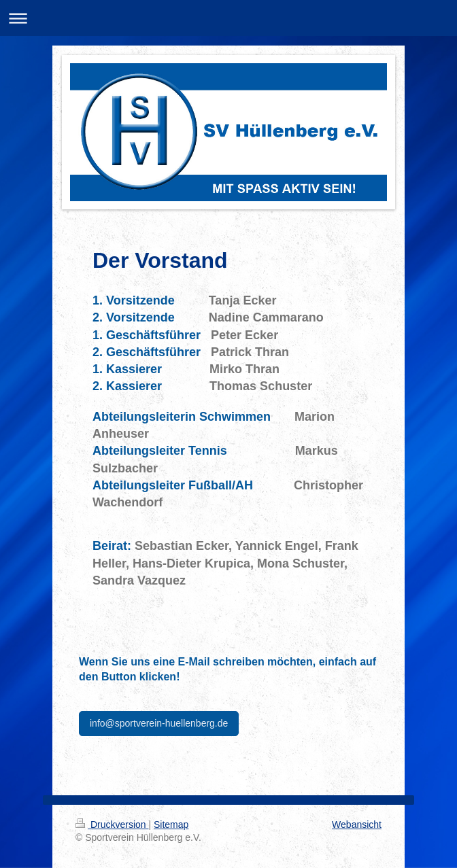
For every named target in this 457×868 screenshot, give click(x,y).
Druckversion (112, 824)
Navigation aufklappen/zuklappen (228, 18)
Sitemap (171, 824)
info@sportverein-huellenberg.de (159, 723)
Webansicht (357, 824)
